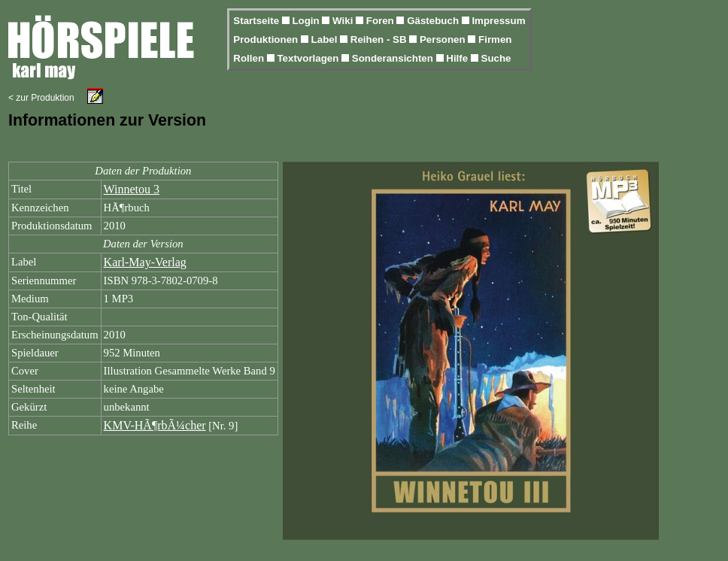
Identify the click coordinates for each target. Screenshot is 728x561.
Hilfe (458, 58)
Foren (382, 21)
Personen (444, 39)
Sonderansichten (394, 58)
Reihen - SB (380, 39)
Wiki (344, 21)
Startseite (257, 21)
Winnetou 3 (132, 189)
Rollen (250, 58)
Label (326, 39)
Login (307, 21)
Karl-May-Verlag (145, 262)
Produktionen (267, 39)
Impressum (498, 21)
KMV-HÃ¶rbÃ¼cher (155, 425)
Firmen (495, 39)
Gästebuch (434, 21)
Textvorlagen (309, 58)
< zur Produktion (41, 98)
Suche (496, 58)
